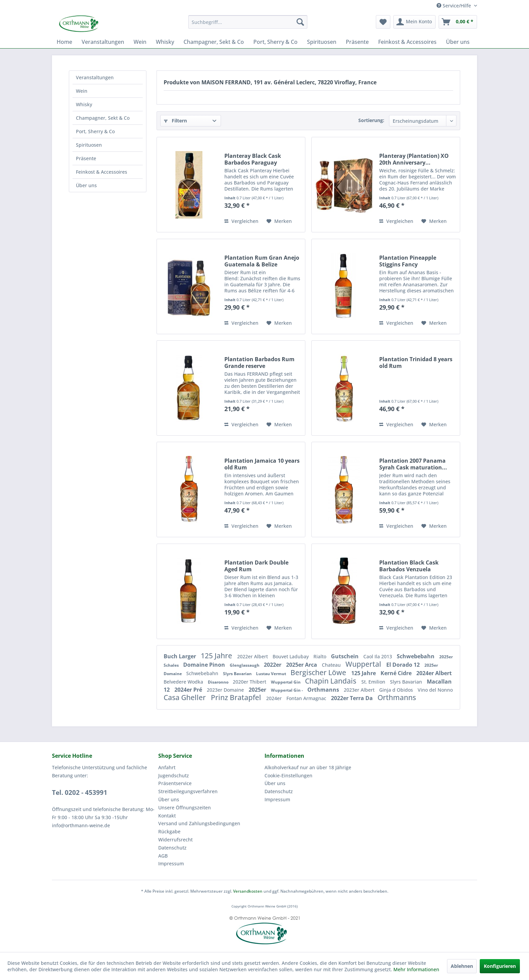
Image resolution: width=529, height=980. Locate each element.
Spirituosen (89, 145)
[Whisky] (165, 42)
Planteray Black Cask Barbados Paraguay (253, 159)
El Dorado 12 (404, 665)
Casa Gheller (186, 697)
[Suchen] (300, 22)
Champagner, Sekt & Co (103, 118)
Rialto (321, 656)
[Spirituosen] (322, 42)
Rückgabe (169, 831)
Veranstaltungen (95, 77)
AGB (163, 856)
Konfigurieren (500, 966)
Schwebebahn (416, 656)
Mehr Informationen (416, 969)
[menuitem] (248, 22)
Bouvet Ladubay (291, 656)
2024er (275, 698)
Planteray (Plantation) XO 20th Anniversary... (414, 159)
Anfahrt (167, 767)
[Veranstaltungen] (103, 42)
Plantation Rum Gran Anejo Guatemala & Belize (262, 261)
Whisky (84, 104)
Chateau (332, 665)
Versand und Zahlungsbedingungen (199, 823)
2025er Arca (302, 665)
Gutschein (345, 656)
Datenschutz (172, 848)
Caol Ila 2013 (378, 656)
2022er (273, 665)
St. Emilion (374, 682)
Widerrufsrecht (175, 840)
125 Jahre (217, 656)
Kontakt (167, 816)
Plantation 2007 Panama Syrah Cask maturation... (413, 464)
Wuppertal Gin (286, 682)
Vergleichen (241, 221)
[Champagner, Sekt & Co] (214, 42)
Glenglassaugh (245, 665)
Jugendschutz (174, 775)
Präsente (86, 158)
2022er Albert (253, 656)
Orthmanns (324, 690)
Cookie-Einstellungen (288, 775)
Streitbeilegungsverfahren (188, 791)
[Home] (64, 42)
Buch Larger (180, 656)
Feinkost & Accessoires (102, 172)
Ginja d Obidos (397, 690)
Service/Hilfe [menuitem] (454, 6)
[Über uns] (458, 42)
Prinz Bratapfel (237, 697)
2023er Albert (360, 690)
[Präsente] (357, 42)
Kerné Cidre (397, 673)
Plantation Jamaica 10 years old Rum (262, 464)
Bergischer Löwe (319, 672)
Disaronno (219, 682)
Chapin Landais (331, 681)
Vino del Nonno (435, 690)
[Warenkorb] (458, 22)
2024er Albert (434, 673)
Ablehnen (462, 966)
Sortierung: (371, 120)
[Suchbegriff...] (248, 22)
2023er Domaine (226, 690)
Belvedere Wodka (184, 682)
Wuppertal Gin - (287, 690)
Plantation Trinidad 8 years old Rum (416, 363)
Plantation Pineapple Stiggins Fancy (408, 261)
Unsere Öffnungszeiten (185, 808)
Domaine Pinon (205, 665)
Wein (82, 91)
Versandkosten (248, 891)
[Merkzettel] (383, 22)
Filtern (175, 121)
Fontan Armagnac (307, 698)
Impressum (171, 863)
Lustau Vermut (272, 674)
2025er (258, 690)
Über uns (86, 185)
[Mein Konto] (414, 22)
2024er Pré (189, 690)
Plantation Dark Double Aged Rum (256, 566)
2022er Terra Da (353, 698)
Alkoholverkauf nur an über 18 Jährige (308, 767)
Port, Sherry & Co (95, 131)
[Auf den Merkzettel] (279, 221)
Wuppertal (364, 664)
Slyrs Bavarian (238, 674)
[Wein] (140, 42)
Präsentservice (175, 783)
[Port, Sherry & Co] (275, 42)
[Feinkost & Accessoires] (407, 42)
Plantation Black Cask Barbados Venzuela (409, 566)
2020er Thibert (250, 682)
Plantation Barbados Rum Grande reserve (259, 363)
